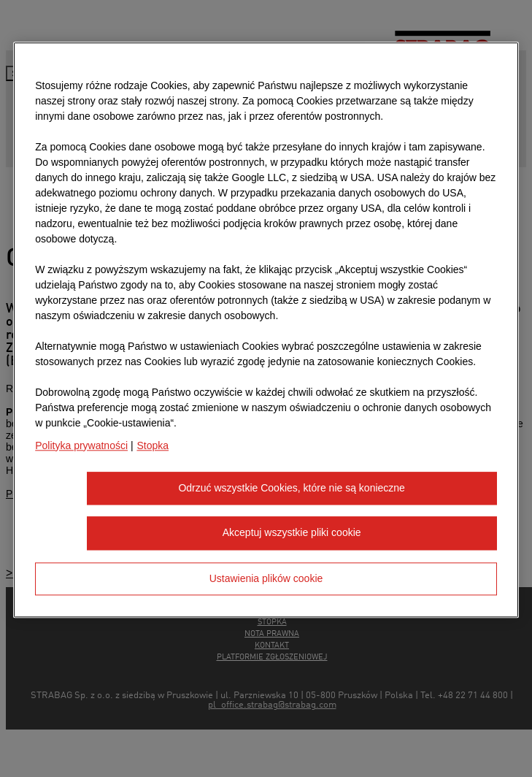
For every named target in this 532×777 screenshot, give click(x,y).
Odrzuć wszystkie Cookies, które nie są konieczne (291, 488)
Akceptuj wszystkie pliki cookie (292, 533)
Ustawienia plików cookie (266, 578)
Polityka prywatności (81, 445)
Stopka (153, 445)
